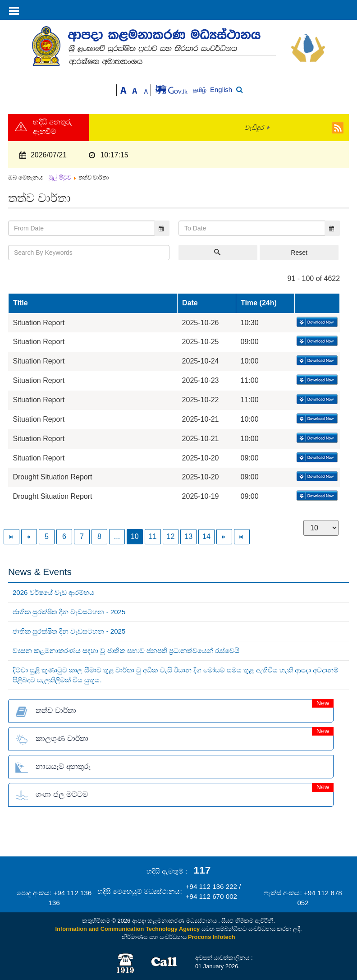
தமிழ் (201, 90)
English (221, 90)
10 (135, 536)
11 (153, 536)
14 (206, 536)
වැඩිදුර (254, 128)
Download (316, 322)
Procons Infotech (212, 937)
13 (188, 536)
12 (171, 536)
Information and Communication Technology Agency (128, 929)
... (117, 536)
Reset (299, 253)
